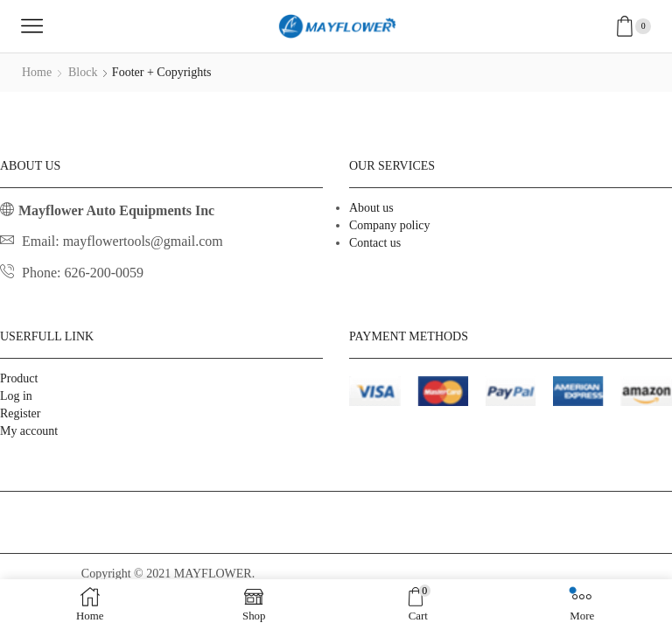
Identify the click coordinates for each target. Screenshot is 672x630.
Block (83, 72)
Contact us (375, 243)
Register (21, 413)
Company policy (390, 225)
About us (371, 208)
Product (19, 378)
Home (37, 72)
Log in (16, 396)
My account (29, 431)
